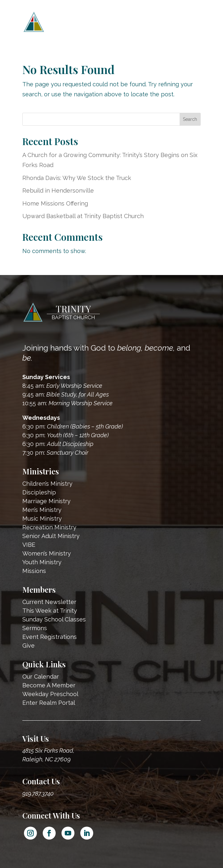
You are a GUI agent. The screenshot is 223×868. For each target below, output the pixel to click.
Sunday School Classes (54, 619)
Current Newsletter (49, 602)
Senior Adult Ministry (51, 536)
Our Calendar (41, 677)
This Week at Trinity (50, 611)
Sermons (35, 628)
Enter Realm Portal (49, 703)
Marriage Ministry (46, 501)
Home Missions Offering (55, 203)
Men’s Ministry (42, 510)
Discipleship (39, 492)
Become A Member (49, 685)
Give (28, 646)
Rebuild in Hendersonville (58, 191)
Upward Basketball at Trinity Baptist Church (83, 216)
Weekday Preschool (50, 694)
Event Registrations (50, 637)
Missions (34, 571)
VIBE (29, 545)
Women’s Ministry (47, 553)
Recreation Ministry (49, 527)
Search (190, 119)
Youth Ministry (42, 562)
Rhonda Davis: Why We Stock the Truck (77, 178)
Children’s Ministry (47, 484)
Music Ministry (42, 519)
